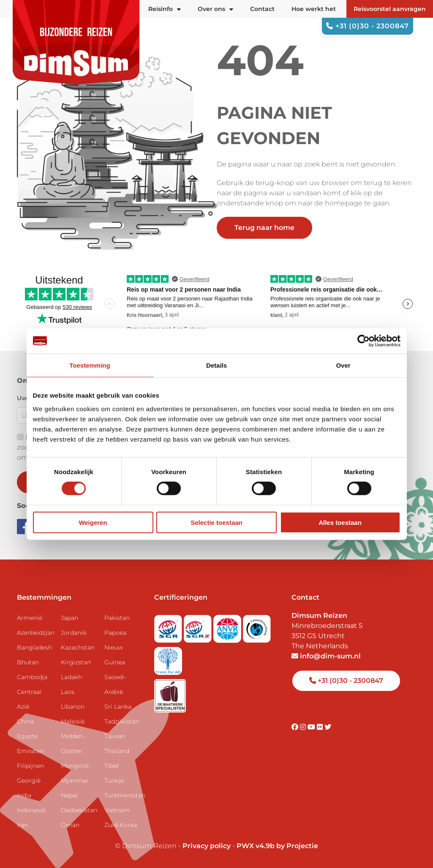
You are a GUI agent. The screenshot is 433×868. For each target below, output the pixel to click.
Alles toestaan (340, 522)
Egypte (27, 736)
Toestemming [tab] (90, 365)
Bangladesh (34, 647)
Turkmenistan (123, 795)
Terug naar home (264, 228)
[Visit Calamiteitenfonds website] (257, 626)
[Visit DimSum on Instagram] (304, 727)
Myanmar (75, 781)
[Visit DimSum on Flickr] (321, 727)
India (24, 795)
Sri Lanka (118, 707)
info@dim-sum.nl (326, 656)
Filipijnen (30, 766)
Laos (68, 692)
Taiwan (115, 736)
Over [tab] (343, 365)
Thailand (117, 751)
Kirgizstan (76, 662)
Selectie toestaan (216, 522)
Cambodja (32, 677)
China (25, 721)
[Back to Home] (76, 42)
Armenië (30, 618)
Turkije (114, 781)
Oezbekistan (79, 810)
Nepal (69, 795)
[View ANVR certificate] (228, 626)
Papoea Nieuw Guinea (115, 647)
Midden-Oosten (73, 744)
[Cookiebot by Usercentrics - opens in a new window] (364, 341)
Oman (70, 825)
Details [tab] (216, 365)
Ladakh (71, 677)
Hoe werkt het (314, 9)
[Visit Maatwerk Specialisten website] (170, 693)
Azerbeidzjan (35, 633)
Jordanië (74, 633)
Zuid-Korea (121, 825)
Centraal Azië (29, 699)
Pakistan (117, 618)
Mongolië (75, 766)
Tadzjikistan (122, 721)
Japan (69, 618)
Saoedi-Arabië (115, 684)
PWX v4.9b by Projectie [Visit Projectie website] (277, 846)
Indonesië (31, 810)
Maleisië (73, 721)
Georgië (29, 781)
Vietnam (117, 810)
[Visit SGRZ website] (199, 626)
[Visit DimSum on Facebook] (25, 526)
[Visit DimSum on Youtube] (312, 727)
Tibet (112, 766)
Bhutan (28, 662)
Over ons (215, 9)
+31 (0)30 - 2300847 (368, 26)
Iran (22, 825)
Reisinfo (165, 9)
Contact (262, 9)
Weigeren (93, 522)
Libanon (73, 707)
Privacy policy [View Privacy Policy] (207, 846)
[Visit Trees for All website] (168, 658)
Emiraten (30, 751)
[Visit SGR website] (169, 626)
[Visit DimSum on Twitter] (328, 727)
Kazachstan (78, 647)
